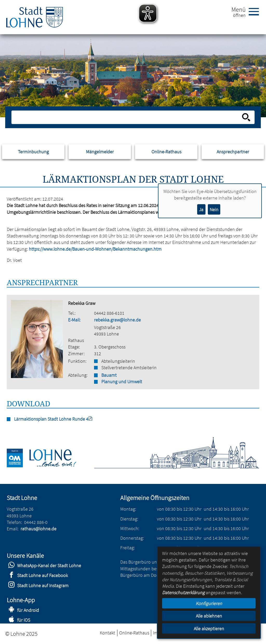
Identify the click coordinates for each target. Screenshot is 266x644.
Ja (201, 210)
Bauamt (109, 375)
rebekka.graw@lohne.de (117, 320)
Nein (214, 210)
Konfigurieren (209, 603)
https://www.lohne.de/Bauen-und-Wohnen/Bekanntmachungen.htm (95, 249)
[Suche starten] (246, 117)
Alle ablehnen (209, 616)
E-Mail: (74, 320)
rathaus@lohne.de (38, 529)
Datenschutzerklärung (183, 592)
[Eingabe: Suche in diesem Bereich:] (127, 117)
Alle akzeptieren (209, 629)
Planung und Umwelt (122, 382)
